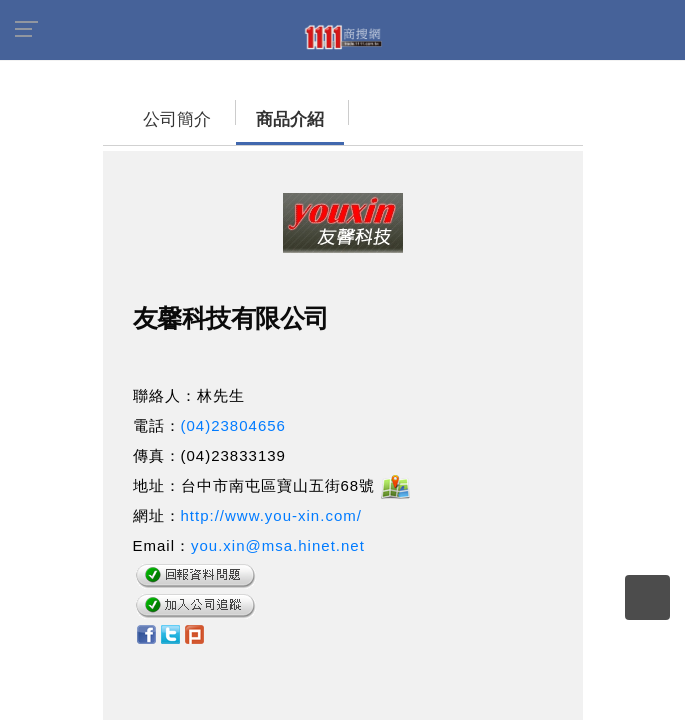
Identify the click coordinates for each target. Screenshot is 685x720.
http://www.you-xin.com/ (271, 515)
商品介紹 (270, 119)
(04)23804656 (233, 425)
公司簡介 (157, 119)
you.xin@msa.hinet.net (278, 545)
